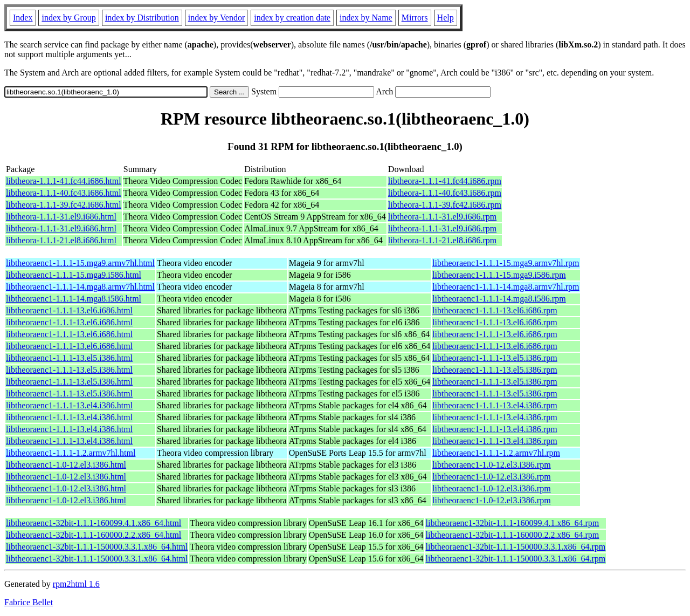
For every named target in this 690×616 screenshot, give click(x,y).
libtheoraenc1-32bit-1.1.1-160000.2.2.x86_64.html (94, 535)
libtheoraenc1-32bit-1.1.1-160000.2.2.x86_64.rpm (513, 535)
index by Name (366, 18)
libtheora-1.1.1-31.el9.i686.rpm (442, 217)
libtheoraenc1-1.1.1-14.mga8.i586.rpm (499, 299)
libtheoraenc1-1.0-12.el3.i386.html (66, 465)
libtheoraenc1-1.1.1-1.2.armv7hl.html (71, 453)
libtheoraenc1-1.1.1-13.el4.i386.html (69, 405)
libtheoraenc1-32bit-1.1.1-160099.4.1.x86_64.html (94, 523)
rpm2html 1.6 (76, 584)
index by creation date (292, 18)
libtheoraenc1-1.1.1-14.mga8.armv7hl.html (80, 287)
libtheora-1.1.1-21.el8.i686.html (61, 240)
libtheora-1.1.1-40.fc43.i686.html (64, 193)
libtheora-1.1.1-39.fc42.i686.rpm (445, 205)
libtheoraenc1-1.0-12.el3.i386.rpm (492, 465)
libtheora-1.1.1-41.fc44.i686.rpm (445, 181)
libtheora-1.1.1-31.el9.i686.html (61, 217)
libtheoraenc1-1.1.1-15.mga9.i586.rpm (499, 275)
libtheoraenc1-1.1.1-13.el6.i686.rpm (495, 310)
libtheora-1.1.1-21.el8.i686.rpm (442, 240)
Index (23, 18)
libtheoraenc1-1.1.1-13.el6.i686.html (69, 310)
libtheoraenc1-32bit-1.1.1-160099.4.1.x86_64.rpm (513, 523)
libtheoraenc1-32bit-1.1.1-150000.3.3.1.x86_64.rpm (516, 547)
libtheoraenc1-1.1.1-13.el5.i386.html (69, 358)
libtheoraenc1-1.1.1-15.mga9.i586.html (74, 275)
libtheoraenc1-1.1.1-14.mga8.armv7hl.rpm (506, 287)
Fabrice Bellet (29, 602)
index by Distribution (142, 18)
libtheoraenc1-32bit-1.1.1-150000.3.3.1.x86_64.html (97, 547)
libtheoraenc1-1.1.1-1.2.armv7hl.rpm (496, 453)
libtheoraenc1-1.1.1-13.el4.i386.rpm (495, 405)
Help (446, 18)
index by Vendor (216, 18)
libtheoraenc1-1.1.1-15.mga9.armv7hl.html (80, 263)
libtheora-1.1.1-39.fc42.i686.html (64, 205)
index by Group (68, 18)
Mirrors (415, 18)
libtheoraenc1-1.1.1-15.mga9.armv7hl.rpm (506, 263)
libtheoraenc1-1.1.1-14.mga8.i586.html (74, 299)
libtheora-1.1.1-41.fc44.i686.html (64, 181)
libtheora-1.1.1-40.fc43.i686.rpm (445, 193)
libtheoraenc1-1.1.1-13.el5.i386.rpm (495, 358)
